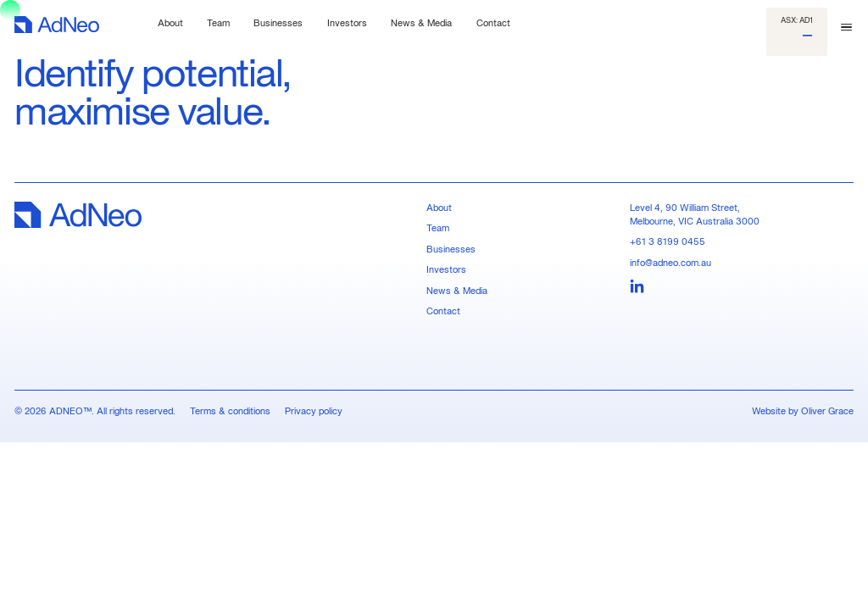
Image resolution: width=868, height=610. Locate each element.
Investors (446, 269)
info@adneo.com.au (670, 263)
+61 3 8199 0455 (668, 241)
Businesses (451, 249)
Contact (443, 311)
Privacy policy (314, 411)
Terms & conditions (230, 411)
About (439, 208)
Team (438, 228)
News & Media (457, 291)
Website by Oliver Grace (803, 411)
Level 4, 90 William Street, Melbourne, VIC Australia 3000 (695, 214)
